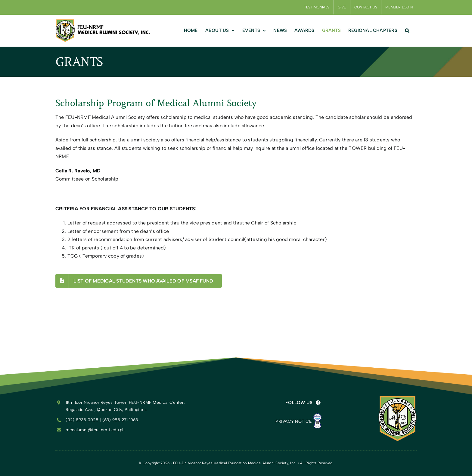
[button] (407, 31)
